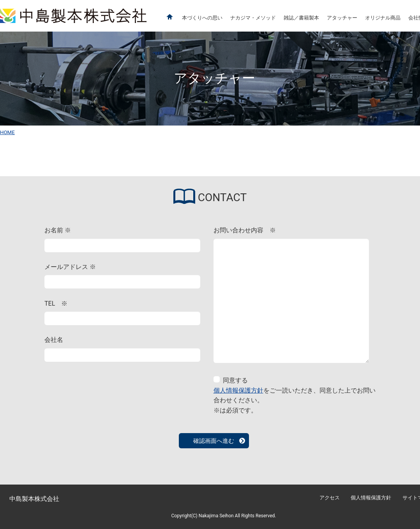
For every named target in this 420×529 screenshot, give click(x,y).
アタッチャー (342, 18)
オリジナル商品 (383, 18)
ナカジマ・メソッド (253, 18)
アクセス (330, 498)
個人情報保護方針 (238, 390)
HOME (7, 132)
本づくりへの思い (202, 18)
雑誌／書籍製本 (301, 18)
